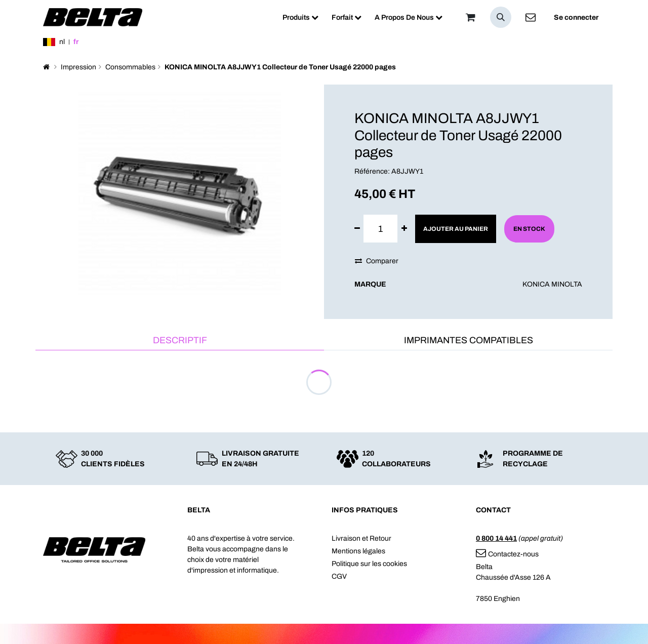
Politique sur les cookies (369, 564)
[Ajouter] (404, 229)
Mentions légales (358, 551)
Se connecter (576, 17)
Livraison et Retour (361, 538)
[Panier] (470, 17)
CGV (339, 576)
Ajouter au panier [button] (456, 229)
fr (76, 42)
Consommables (130, 67)
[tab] (180, 341)
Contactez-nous (507, 554)
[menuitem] (300, 17)
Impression (78, 67)
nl (62, 42)
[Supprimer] (357, 229)
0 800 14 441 (496, 538)
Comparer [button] (377, 261)
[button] (501, 17)
